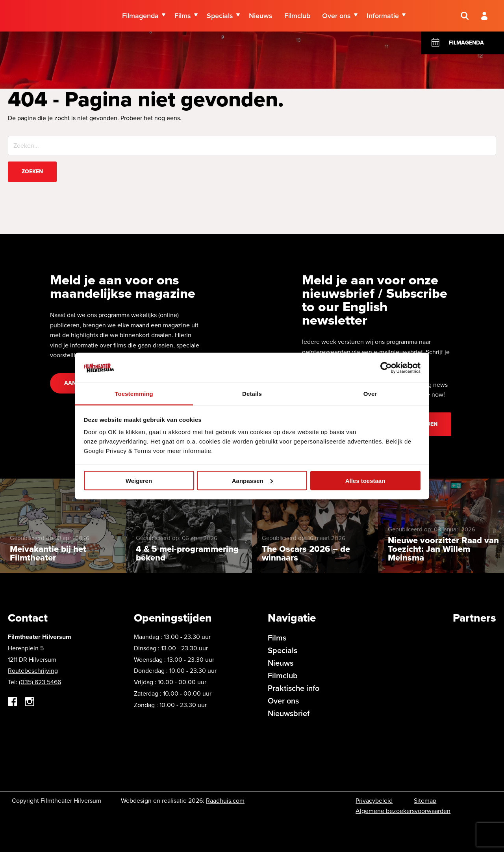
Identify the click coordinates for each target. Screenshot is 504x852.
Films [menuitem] (183, 16)
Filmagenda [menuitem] (140, 16)
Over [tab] (370, 394)
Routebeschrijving (33, 671)
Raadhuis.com (225, 801)
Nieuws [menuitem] (261, 16)
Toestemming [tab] (134, 394)
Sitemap (425, 801)
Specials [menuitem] (220, 16)
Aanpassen (252, 480)
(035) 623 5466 (40, 682)
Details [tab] (252, 394)
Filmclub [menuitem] (297, 16)
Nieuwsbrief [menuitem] (289, 713)
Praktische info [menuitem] (294, 688)
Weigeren (139, 480)
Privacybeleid (374, 801)
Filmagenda (466, 43)
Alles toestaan (365, 480)
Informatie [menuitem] (383, 16)
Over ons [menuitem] (336, 16)
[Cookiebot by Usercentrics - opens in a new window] (386, 368)
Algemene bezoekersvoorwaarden (403, 811)
